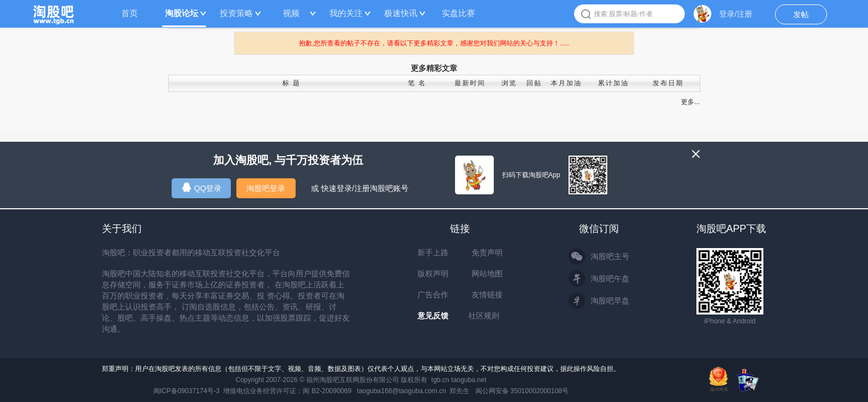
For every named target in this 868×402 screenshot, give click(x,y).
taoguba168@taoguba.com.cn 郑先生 (414, 391)
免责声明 (487, 252)
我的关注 (346, 13)
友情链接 (487, 295)
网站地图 (487, 274)
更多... (690, 102)
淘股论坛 (182, 13)
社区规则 (484, 316)
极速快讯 (401, 13)
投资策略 (236, 13)
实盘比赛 (458, 13)
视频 (291, 13)
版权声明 (433, 274)
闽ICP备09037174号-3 (187, 391)
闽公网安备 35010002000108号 (522, 391)
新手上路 (433, 252)
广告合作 (433, 295)
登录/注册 (736, 14)
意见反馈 (433, 316)
